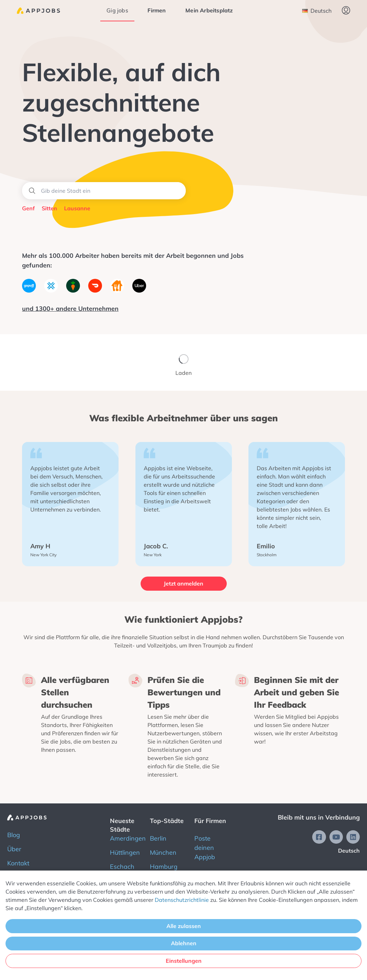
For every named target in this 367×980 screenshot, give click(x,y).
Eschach (122, 867)
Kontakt (18, 863)
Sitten (49, 208)
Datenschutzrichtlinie (182, 900)
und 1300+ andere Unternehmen (70, 309)
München (163, 852)
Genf (28, 208)
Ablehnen (184, 943)
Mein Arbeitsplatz (209, 10)
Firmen (157, 10)
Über (14, 849)
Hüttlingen (125, 852)
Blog (14, 835)
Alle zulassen (184, 926)
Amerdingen (128, 838)
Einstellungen (184, 961)
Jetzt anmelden (183, 583)
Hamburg (164, 867)
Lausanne (77, 208)
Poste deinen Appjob (205, 848)
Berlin (158, 838)
